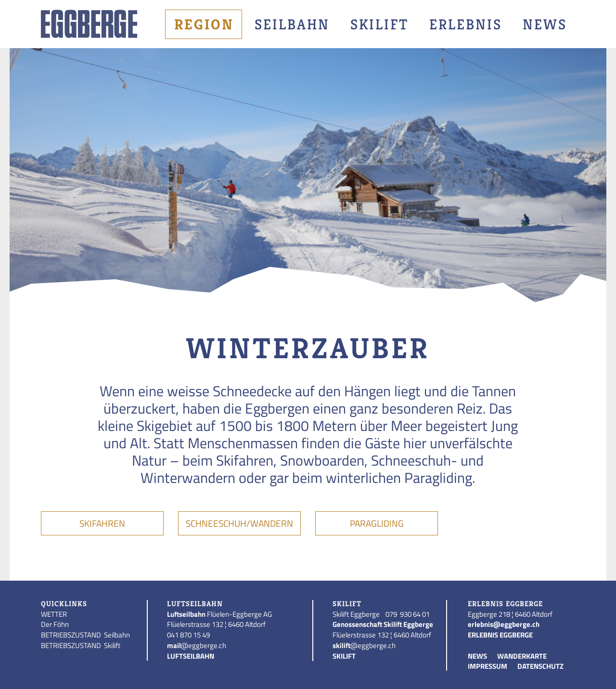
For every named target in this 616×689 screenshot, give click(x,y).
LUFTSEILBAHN (191, 656)
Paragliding (377, 523)
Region (204, 25)
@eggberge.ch (197, 645)
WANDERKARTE (522, 656)
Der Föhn (55, 624)
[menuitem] (205, 24)
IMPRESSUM (488, 666)
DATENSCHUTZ (540, 666)
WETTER (54, 614)
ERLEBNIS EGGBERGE (500, 635)
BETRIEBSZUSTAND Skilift (81, 645)
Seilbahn (292, 25)
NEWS (477, 656)
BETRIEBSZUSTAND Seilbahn (85, 635)
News (545, 25)
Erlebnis (466, 25)
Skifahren (102, 523)
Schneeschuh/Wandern (239, 523)
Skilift (379, 25)
